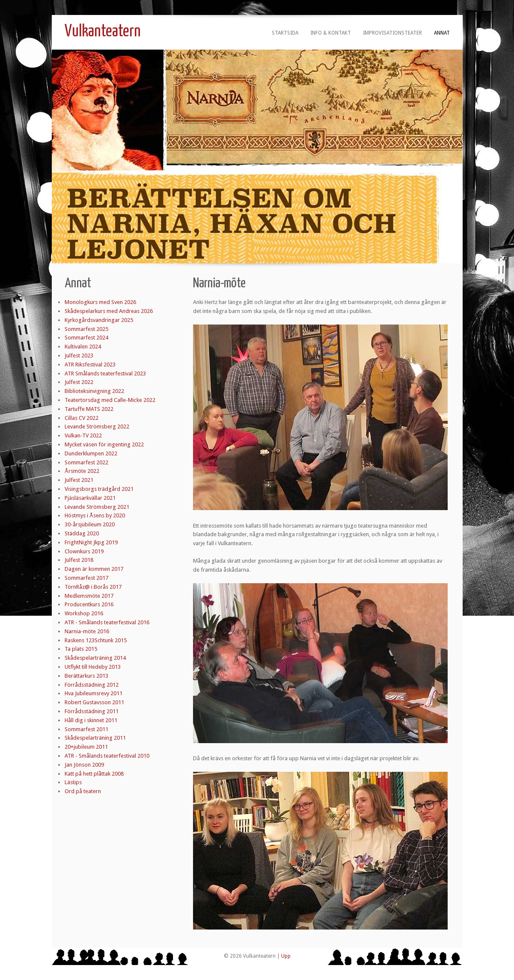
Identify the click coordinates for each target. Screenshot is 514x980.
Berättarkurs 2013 (86, 676)
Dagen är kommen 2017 (94, 569)
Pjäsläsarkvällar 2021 (90, 498)
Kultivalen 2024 (83, 347)
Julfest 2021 (79, 480)
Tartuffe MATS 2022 (89, 409)
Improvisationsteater (392, 33)
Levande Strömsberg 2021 (97, 507)
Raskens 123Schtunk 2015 (96, 640)
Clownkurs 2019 (84, 551)
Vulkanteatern (103, 32)
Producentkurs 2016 (89, 604)
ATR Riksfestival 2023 (90, 365)
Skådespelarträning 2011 (95, 738)
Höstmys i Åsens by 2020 (95, 515)
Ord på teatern (83, 791)
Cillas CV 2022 (82, 418)
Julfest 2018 (79, 560)
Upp (286, 956)
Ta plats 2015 (81, 649)
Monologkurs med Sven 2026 (100, 302)
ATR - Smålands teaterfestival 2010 (107, 756)
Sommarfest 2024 (86, 338)
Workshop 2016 (84, 613)
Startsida (285, 33)
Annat (442, 33)
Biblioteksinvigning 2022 (94, 391)
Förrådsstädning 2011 (92, 711)
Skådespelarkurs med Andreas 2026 (109, 311)
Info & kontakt (331, 33)
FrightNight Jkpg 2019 (91, 542)
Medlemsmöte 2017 (89, 596)
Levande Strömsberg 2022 (97, 427)
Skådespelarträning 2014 (95, 658)
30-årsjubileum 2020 (90, 524)
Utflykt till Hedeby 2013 (93, 667)
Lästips (73, 782)
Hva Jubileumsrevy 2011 (94, 693)
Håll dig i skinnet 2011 (91, 720)
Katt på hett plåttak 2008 (94, 774)
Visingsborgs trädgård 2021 (99, 489)
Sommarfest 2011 (86, 729)
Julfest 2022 (79, 382)
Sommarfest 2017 (86, 578)
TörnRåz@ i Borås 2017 (93, 587)
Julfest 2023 (79, 356)
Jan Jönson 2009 (84, 765)
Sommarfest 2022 (86, 462)
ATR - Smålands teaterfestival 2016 (107, 622)
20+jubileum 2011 (86, 747)
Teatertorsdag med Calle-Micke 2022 (110, 400)
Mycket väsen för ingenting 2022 (104, 444)
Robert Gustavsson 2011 (94, 702)
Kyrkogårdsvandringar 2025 (99, 320)
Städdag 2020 (82, 533)
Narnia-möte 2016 (87, 631)
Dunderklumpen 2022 (91, 453)
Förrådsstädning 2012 (92, 685)
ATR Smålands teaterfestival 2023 (105, 373)
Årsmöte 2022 (82, 471)
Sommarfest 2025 (86, 329)
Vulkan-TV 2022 (83, 435)
